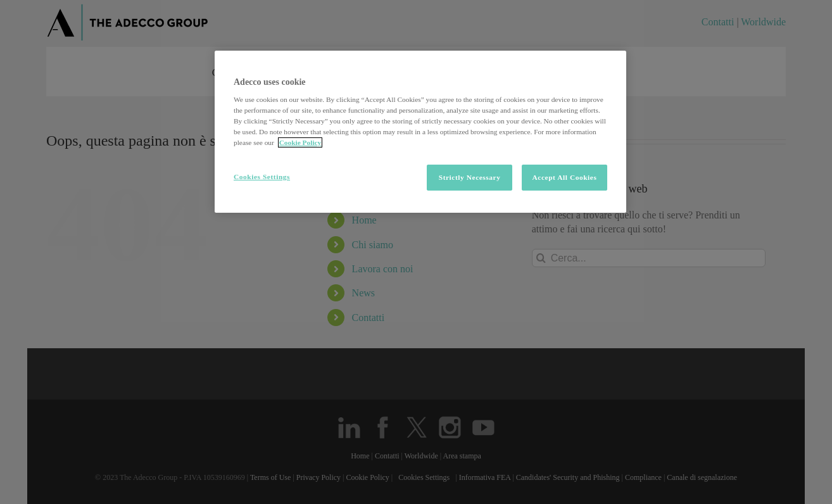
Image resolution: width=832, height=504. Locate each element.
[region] (420, 132)
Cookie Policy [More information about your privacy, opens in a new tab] (300, 142)
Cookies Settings (262, 177)
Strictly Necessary (470, 177)
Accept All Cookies (565, 177)
